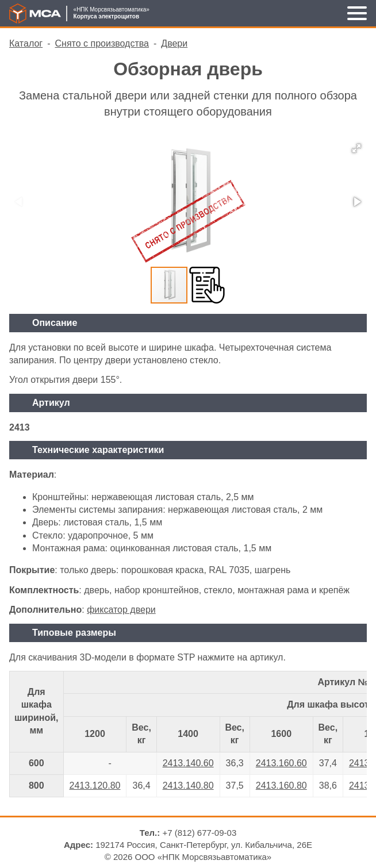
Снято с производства (102, 43)
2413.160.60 (281, 763)
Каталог (26, 43)
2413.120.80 (95, 786)
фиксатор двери (121, 610)
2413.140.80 (188, 786)
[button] (356, 148)
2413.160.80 (281, 786)
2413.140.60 (188, 763)
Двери (174, 43)
